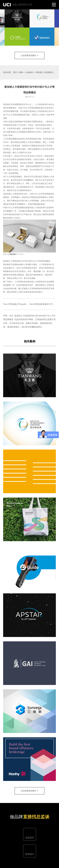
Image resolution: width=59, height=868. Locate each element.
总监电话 (30, 838)
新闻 (21, 72)
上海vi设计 (29, 72)
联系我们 (30, 854)
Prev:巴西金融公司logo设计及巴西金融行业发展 (25, 304)
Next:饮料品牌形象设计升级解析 (44, 304)
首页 (15, 72)
